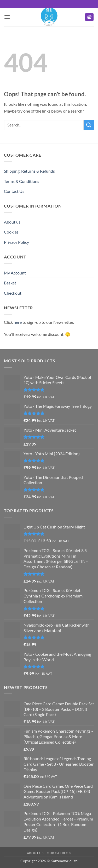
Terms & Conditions (22, 181)
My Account (15, 273)
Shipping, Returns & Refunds (29, 171)
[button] (7, 17)
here (18, 322)
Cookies (11, 232)
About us (12, 222)
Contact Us (14, 191)
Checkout (13, 293)
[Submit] (89, 125)
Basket (10, 283)
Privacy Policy (16, 242)
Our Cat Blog (59, 853)
